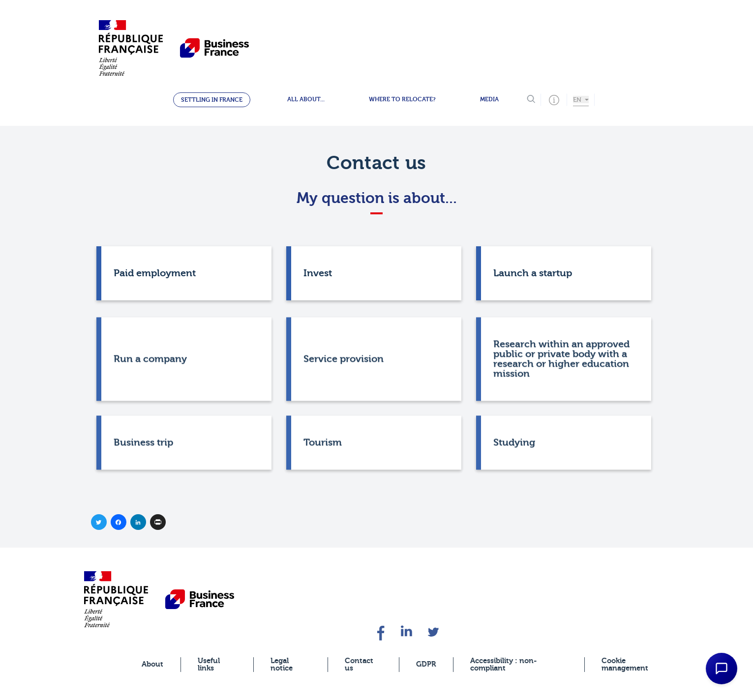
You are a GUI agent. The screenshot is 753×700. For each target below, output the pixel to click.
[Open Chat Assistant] (722, 669)
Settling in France (212, 100)
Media (489, 99)
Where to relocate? (402, 99)
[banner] (116, 599)
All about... (306, 99)
